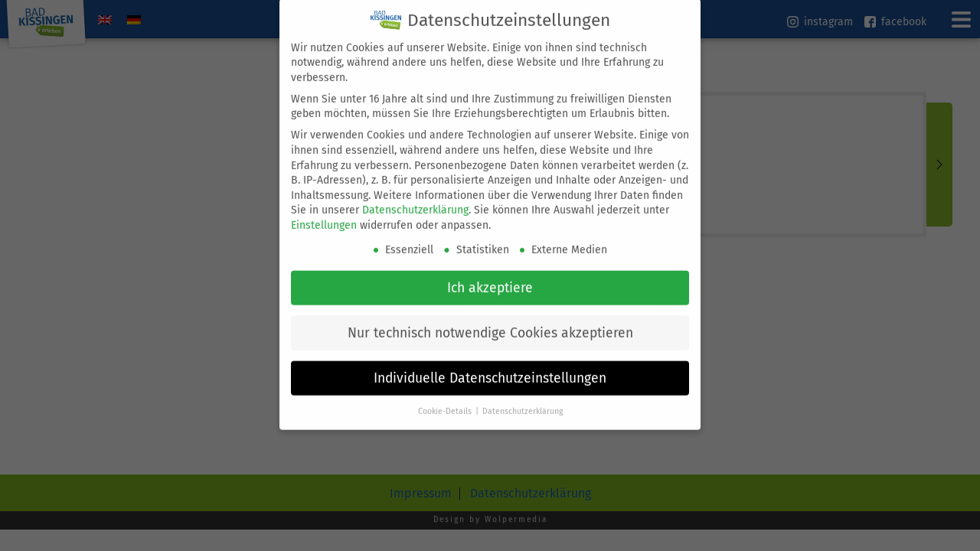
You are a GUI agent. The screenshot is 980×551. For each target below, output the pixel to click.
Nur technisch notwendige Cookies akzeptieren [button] (490, 323)
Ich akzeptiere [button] (490, 278)
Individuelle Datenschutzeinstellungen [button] (490, 368)
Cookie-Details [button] (446, 401)
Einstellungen (324, 215)
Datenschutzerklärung (415, 201)
